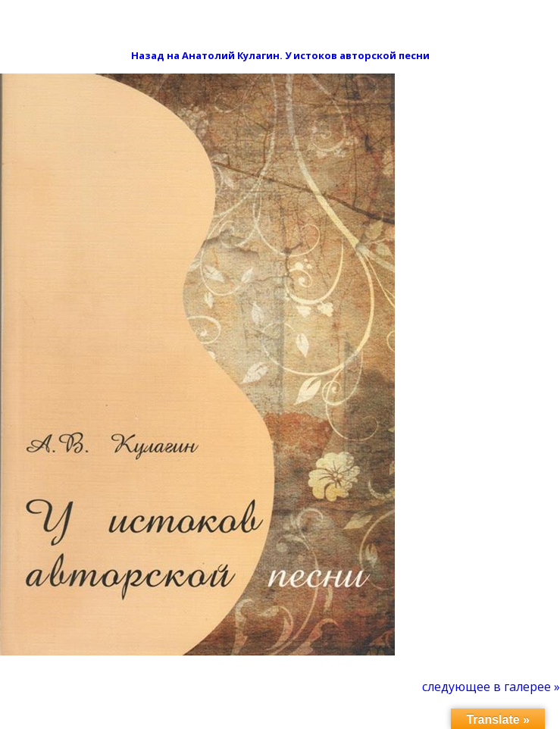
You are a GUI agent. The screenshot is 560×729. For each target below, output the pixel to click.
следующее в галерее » (491, 687)
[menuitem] (491, 687)
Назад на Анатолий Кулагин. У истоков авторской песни (280, 55)
